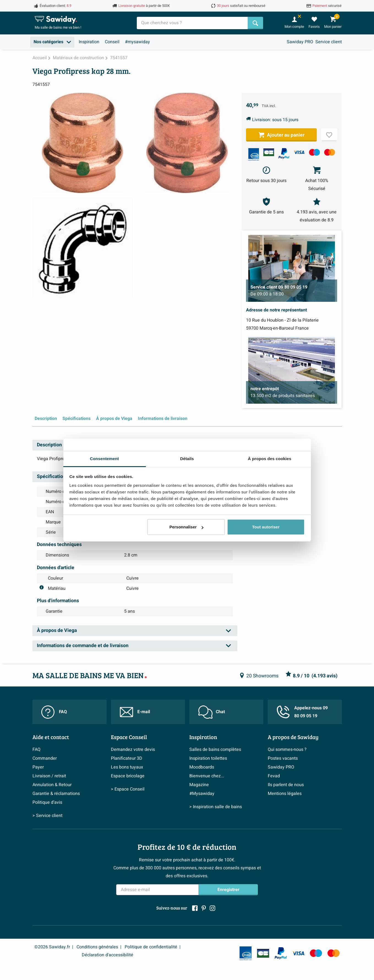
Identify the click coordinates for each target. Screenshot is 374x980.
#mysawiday (137, 42)
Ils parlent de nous (286, 785)
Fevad (274, 776)
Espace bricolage (128, 776)
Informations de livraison (163, 419)
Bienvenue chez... (207, 776)
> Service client (47, 816)
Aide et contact (51, 737)
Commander (45, 758)
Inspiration (89, 42)
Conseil (112, 42)
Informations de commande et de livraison (83, 646)
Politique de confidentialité (151, 947)
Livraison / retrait (49, 776)
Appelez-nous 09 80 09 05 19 (302, 712)
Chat (211, 712)
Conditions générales (97, 947)
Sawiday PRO (300, 42)
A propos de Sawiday (293, 737)
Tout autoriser (266, 527)
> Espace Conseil (128, 789)
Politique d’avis (47, 802)
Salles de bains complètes (215, 750)
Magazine (199, 785)
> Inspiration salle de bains (216, 807)
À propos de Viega (114, 419)
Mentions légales (285, 794)
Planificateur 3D (127, 758)
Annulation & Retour (52, 785)
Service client (329, 42)
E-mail (135, 712)
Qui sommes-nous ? (287, 750)
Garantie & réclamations (56, 794)
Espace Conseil (129, 737)
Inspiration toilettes (208, 758)
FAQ (54, 712)
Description (46, 419)
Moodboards (202, 767)
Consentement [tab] (104, 459)
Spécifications (77, 419)
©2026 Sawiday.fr (52, 947)
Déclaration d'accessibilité (107, 955)
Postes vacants (283, 758)
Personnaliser (186, 527)
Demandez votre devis (133, 750)
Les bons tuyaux (127, 767)
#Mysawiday (202, 794)
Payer (38, 767)
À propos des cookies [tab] (270, 459)
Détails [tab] (187, 459)
